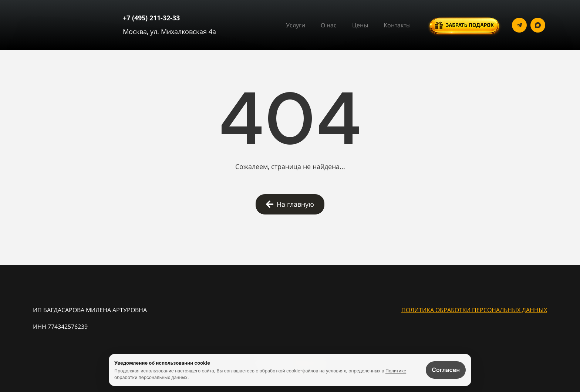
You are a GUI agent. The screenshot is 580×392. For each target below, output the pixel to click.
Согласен (446, 370)
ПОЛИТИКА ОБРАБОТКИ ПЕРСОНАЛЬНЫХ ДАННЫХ (474, 310)
